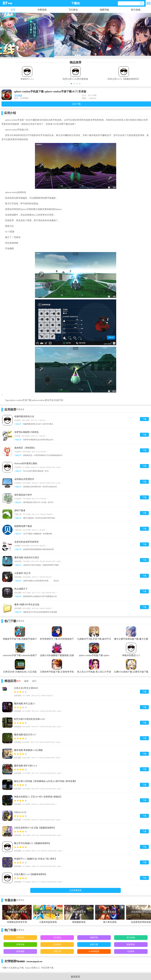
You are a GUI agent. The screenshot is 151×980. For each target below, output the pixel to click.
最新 (26, 681)
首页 (13, 10)
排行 (34, 681)
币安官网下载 (47, 968)
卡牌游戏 (42, 10)
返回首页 (75, 977)
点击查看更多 (75, 890)
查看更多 (20, 409)
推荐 (18, 681)
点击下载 (76, 104)
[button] (71, 84)
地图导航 (104, 10)
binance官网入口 (32, 968)
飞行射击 (73, 10)
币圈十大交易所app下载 (13, 968)
